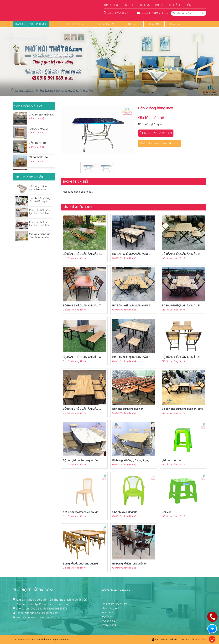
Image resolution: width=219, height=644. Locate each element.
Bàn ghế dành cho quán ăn (128, 409)
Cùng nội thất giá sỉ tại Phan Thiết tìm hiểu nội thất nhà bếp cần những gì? (41, 212)
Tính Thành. (200, 639)
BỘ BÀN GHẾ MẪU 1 (40, 157)
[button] (109, 93)
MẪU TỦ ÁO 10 (37, 143)
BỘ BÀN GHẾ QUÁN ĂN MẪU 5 (181, 305)
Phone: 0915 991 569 (157, 133)
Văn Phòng (110, 625)
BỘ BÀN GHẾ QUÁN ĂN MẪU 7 (82, 305)
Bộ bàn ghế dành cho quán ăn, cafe (182, 409)
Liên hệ (190, 5)
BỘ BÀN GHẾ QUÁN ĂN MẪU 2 (181, 357)
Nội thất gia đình (106, 24)
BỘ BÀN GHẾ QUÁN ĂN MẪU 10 (83, 254)
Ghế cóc (166, 512)
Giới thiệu (129, 5)
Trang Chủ (109, 600)
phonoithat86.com (47, 617)
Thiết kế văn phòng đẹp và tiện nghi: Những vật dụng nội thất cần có (40, 200)
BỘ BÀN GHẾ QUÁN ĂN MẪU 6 (131, 305)
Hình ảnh (175, 5)
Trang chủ (111, 5)
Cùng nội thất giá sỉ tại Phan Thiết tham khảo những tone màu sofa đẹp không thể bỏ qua (40, 224)
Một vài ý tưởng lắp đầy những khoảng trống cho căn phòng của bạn (40, 236)
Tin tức (160, 5)
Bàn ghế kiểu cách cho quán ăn (81, 564)
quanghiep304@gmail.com (154, 13)
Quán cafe (176, 24)
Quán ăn (154, 24)
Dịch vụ (145, 5)
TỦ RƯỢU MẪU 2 (38, 129)
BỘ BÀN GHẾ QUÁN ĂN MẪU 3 (131, 357)
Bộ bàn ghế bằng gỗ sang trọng (131, 460)
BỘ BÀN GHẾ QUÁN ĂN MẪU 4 (82, 357)
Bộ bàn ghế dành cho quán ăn (80, 460)
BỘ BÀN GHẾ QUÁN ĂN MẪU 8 (131, 254)
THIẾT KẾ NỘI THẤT (75, 24)
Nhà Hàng (132, 24)
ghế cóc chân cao (172, 460)
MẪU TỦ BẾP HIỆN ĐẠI (41, 115)
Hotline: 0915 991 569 (118, 13)
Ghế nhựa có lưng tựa (125, 512)
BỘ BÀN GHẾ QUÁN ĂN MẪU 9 (181, 254)
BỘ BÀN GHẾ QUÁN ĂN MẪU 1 (82, 409)
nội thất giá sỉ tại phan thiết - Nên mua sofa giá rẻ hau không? (40, 188)
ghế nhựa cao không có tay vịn (81, 512)
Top (212, 639)
